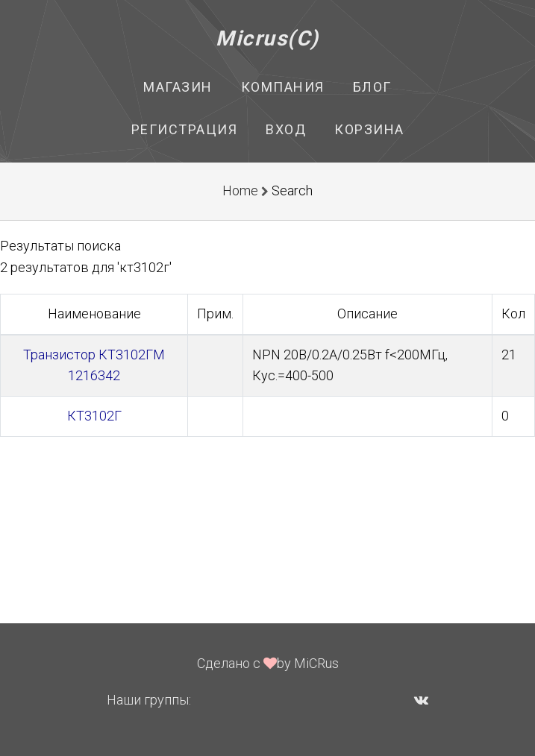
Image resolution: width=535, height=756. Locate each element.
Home (240, 190)
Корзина (369, 129)
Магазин (178, 87)
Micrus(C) (267, 38)
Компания (283, 87)
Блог (372, 87)
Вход (286, 129)
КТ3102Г (94, 416)
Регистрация (185, 129)
